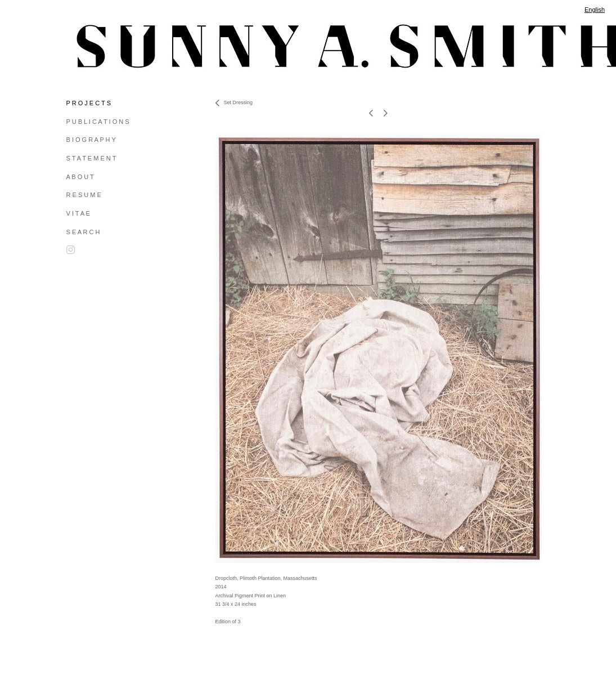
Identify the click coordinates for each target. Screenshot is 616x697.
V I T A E (78, 213)
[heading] (95, 46)
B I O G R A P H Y (91, 140)
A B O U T (80, 177)
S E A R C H (83, 232)
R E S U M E (84, 195)
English (595, 10)
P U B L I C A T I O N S (98, 122)
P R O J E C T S (89, 103)
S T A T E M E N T (91, 158)
